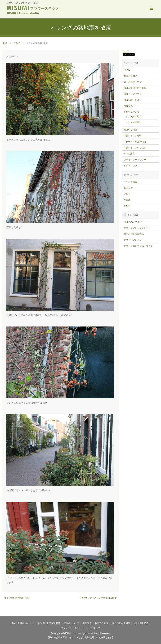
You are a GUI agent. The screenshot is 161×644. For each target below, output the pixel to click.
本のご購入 (129, 153)
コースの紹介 (39, 623)
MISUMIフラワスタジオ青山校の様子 (98, 598)
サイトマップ (130, 165)
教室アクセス (130, 76)
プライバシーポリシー (135, 160)
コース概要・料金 (133, 82)
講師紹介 (25, 623)
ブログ (17, 43)
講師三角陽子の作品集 (135, 88)
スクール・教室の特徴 (135, 142)
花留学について (132, 112)
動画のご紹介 (130, 130)
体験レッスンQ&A (133, 136)
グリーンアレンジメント (136, 228)
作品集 (127, 200)
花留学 (127, 206)
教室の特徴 (55, 623)
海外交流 (128, 106)
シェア (126, 51)
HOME (4, 43)
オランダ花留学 (133, 116)
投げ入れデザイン (133, 222)
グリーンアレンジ (133, 240)
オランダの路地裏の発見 (17, 598)
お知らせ (128, 188)
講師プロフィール (133, 94)
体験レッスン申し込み (135, 148)
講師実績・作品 (132, 100)
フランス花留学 (133, 122)
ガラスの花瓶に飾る (134, 234)
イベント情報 (130, 182)
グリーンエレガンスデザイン (138, 246)
